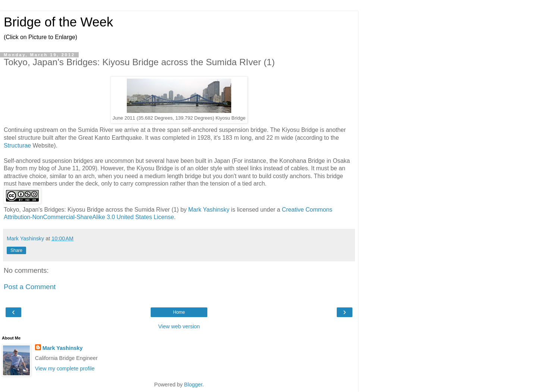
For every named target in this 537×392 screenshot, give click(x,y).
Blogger (193, 385)
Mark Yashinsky (209, 210)
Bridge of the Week (58, 22)
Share (16, 250)
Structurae (17, 146)
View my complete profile (65, 369)
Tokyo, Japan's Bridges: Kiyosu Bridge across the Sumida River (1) (91, 210)
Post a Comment (30, 287)
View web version (179, 326)
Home (179, 312)
